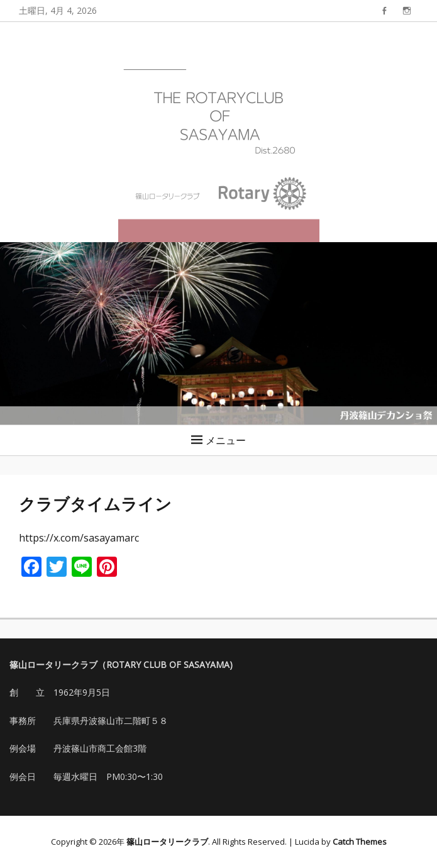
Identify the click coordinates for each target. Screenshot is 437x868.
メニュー (226, 440)
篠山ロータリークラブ (167, 842)
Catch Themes (360, 842)
